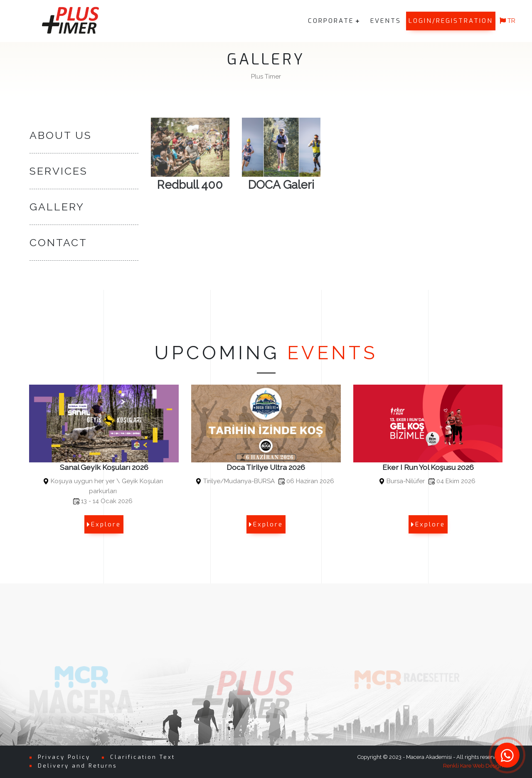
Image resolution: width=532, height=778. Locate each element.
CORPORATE (331, 21)
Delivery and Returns (78, 766)
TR (507, 21)
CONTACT (58, 243)
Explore (104, 524)
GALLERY (57, 207)
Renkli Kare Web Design (473, 766)
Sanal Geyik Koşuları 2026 (104, 467)
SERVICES (59, 171)
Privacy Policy (64, 757)
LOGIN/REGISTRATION (451, 21)
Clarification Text (143, 757)
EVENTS (386, 21)
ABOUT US (61, 135)
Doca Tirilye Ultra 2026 (266, 467)
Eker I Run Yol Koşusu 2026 (428, 467)
